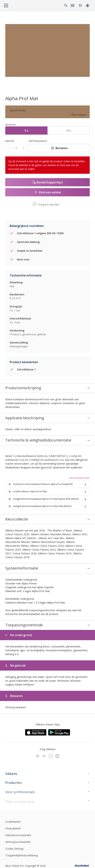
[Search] (66, 5)
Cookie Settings (14, 764)
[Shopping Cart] (80, 5)
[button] (88, 5)
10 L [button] (69, 131)
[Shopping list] (73, 5)
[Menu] (6, 5)
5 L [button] (26, 131)
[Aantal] (16, 148)
